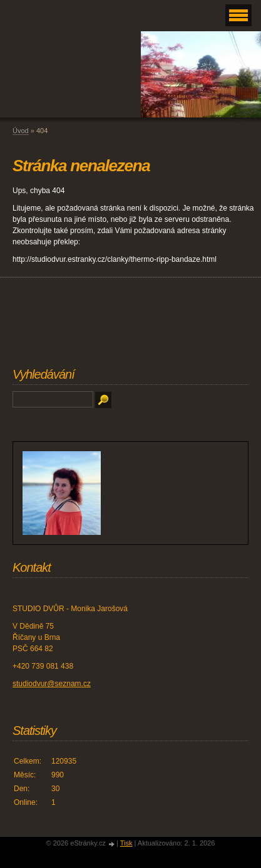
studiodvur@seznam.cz (52, 684)
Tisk (126, 843)
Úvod (21, 131)
